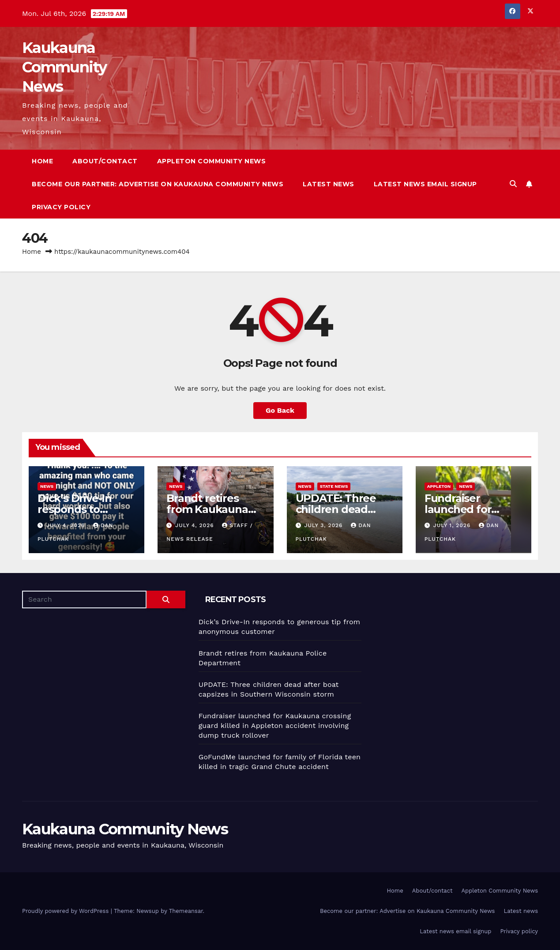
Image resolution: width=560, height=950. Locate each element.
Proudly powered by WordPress (66, 911)
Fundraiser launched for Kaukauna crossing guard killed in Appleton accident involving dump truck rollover (275, 726)
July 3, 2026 (324, 525)
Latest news (329, 184)
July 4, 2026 (67, 525)
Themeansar (186, 911)
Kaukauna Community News (64, 67)
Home (42, 161)
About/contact (105, 161)
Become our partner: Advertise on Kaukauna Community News (158, 184)
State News (334, 486)
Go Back (280, 410)
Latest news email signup (425, 184)
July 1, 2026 (453, 525)
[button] (513, 184)
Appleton (439, 486)
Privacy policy (61, 207)
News (47, 486)
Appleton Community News (212, 161)
